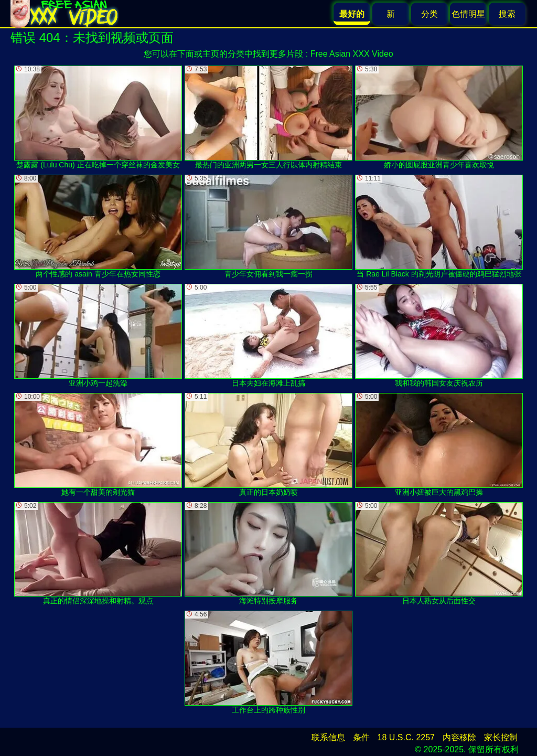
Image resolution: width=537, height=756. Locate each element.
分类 (429, 14)
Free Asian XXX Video (352, 54)
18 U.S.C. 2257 (406, 737)
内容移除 (459, 737)
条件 (361, 737)
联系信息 (328, 737)
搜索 (507, 14)
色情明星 (468, 14)
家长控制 (501, 737)
